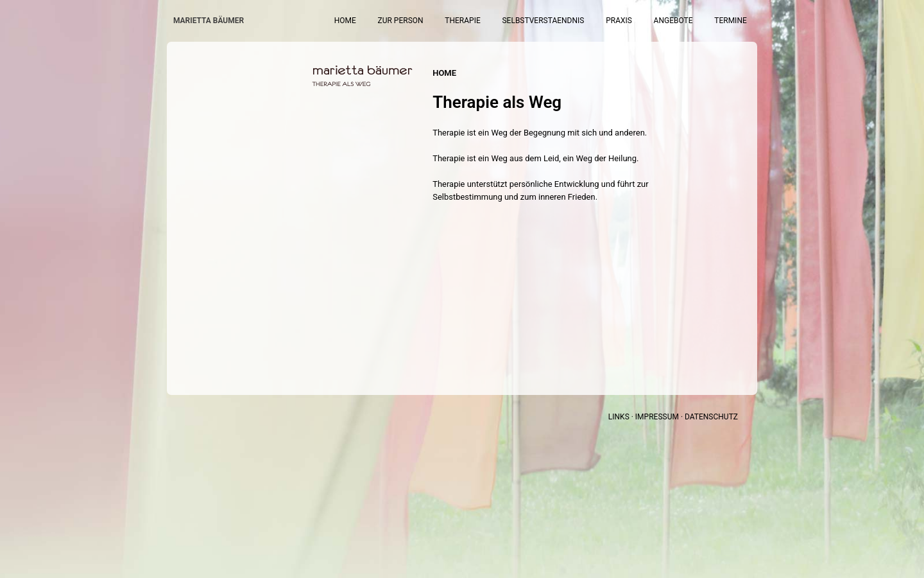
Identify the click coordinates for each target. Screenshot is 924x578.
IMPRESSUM (657, 417)
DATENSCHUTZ (711, 417)
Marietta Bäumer (209, 21)
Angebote (693, 21)
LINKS (619, 417)
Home (424, 21)
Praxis (650, 21)
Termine (738, 21)
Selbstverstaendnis (586, 21)
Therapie (518, 21)
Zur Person (467, 21)
